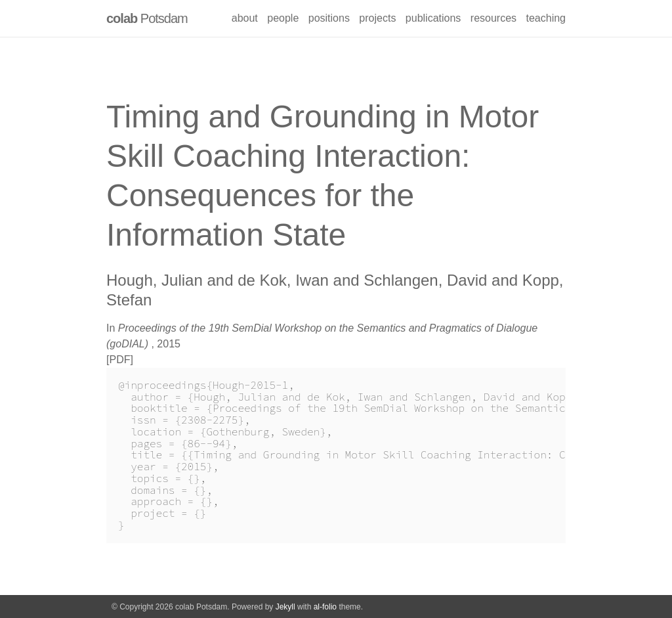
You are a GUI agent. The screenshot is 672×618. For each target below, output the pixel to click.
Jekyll (285, 607)
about (245, 18)
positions (329, 18)
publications (433, 18)
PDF (119, 360)
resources (493, 18)
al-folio (325, 607)
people (283, 18)
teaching (546, 18)
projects (377, 18)
